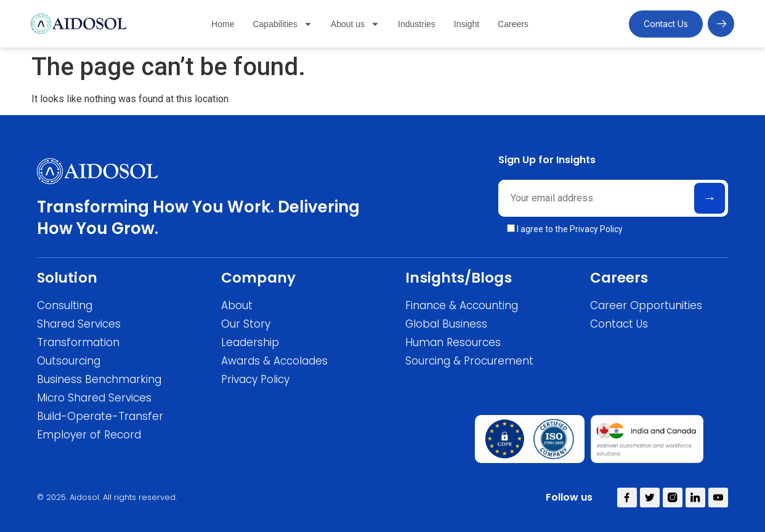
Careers (513, 24)
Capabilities (282, 24)
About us (355, 24)
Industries (417, 24)
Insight (467, 24)
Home (223, 24)
